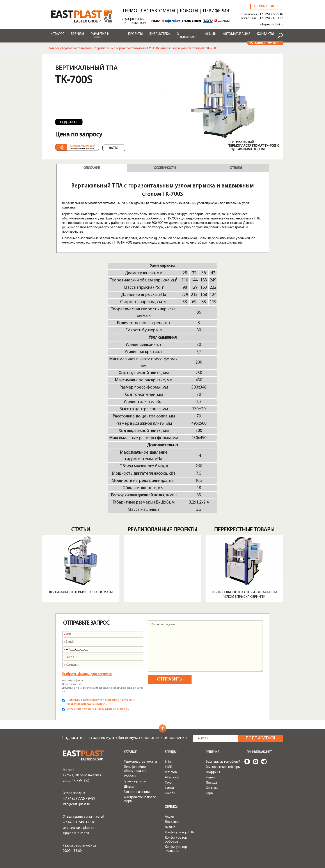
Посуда (211, 783)
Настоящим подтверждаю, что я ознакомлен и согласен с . (101, 702)
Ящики (210, 778)
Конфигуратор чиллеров (176, 849)
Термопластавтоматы (149, 11)
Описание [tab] (91, 168)
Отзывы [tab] (236, 168)
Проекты (135, 34)
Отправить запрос (267, 6)
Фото (114, 148)
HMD (169, 767)
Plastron (171, 772)
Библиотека (160, 34)
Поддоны (213, 772)
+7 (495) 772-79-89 (271, 14)
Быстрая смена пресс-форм (140, 799)
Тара (209, 793)
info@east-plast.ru (271, 25)
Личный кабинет (259, 752)
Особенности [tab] (165, 168)
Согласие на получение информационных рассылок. (98, 709)
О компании (186, 36)
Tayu (168, 783)
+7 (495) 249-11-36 (271, 18)
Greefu (170, 793)
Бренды (77, 34)
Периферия (216, 11)
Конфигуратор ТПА (179, 833)
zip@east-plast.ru (76, 833)
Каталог (57, 34)
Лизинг (170, 827)
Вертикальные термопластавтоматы (81, 592)
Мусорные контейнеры (223, 767)
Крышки (212, 788)
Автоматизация (237, 34)
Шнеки (129, 787)
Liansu (169, 788)
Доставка (172, 822)
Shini (168, 762)
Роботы (189, 11)
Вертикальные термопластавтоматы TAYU (124, 48)
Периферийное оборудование (135, 769)
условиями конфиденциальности (86, 704)
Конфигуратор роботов (176, 840)
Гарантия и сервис (100, 36)
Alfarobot (172, 778)
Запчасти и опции (137, 792)
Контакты (265, 34)
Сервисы (171, 807)
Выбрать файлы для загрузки (87, 674)
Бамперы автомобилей (223, 762)
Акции (211, 34)
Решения (212, 752)
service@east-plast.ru (79, 828)
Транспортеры (135, 781)
